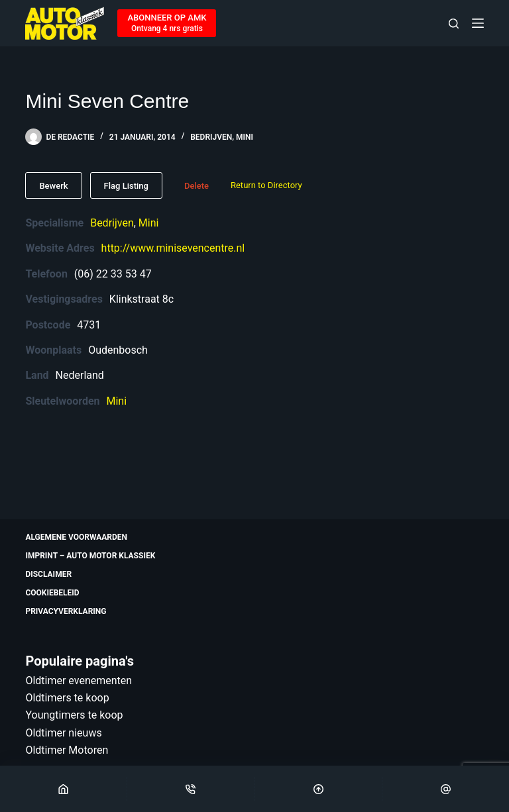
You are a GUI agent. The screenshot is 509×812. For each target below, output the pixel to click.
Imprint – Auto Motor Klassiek (90, 556)
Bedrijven (211, 137)
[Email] (446, 789)
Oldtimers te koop (67, 698)
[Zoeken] (454, 24)
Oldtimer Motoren (67, 750)
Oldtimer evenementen (79, 681)
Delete (197, 186)
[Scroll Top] (318, 789)
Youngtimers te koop (74, 715)
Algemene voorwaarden (76, 537)
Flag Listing (126, 186)
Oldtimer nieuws (63, 733)
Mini (245, 137)
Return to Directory (266, 185)
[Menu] (478, 23)
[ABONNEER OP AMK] (167, 23)
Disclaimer (48, 574)
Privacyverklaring (66, 611)
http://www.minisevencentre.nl (173, 248)
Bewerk (53, 186)
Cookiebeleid (52, 593)
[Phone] (191, 789)
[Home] (63, 789)
